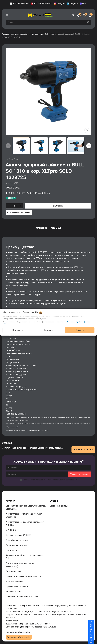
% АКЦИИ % (11, 530)
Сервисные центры (59, 506)
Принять (80, 330)
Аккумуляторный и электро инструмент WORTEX (25, 523)
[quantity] (14, 206)
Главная (5, 34)
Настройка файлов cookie (18, 632)
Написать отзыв (83, 450)
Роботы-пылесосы (15, 581)
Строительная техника (17, 545)
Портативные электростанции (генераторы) (20, 565)
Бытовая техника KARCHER (19, 535)
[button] (89, 146)
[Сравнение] (79, 15)
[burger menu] (7, 15)
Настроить (48, 330)
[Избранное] (84, 15)
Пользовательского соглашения (62, 480)
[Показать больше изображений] (87, 130)
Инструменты (12, 550)
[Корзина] (90, 15)
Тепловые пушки (14, 571)
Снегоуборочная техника (18, 540)
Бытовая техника (14, 592)
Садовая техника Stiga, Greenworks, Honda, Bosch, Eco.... (26, 507)
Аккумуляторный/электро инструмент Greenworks (24, 515)
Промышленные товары (17, 586)
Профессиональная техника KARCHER (24, 576)
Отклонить (17, 330)
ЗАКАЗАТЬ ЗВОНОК (94, 634)
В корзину (58, 206)
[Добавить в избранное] (19, 212)
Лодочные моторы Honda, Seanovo (22, 597)
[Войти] (73, 15)
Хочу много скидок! (80, 474)
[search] (88, 22)
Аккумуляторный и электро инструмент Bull (29, 34)
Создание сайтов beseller (19, 637)
